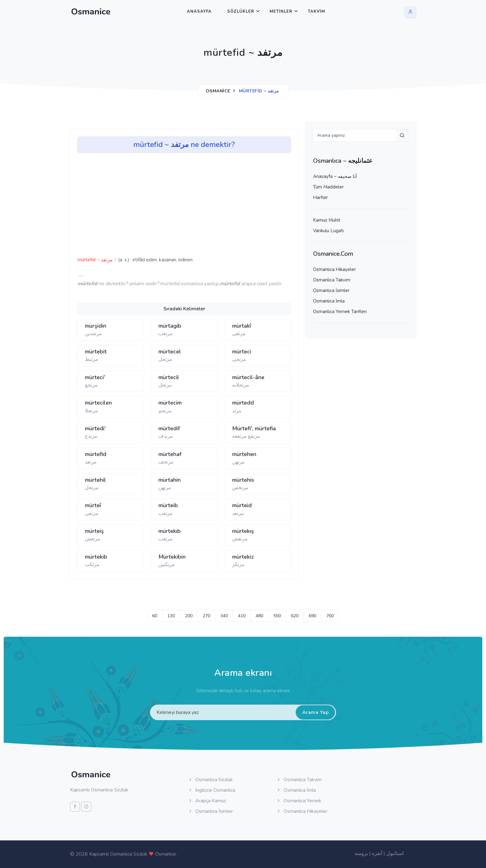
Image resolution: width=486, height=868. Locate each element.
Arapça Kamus (207, 801)
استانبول (395, 853)
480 (259, 616)
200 (189, 616)
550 (277, 616)
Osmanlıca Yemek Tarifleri (340, 312)
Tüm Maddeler (328, 187)
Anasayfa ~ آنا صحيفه (335, 176)
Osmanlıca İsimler (331, 290)
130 (171, 616)
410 (242, 616)
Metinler (281, 11)
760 (330, 616)
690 (312, 616)
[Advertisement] (174, 206)
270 (206, 616)
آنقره (377, 853)
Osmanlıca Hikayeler (334, 269)
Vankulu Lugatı (328, 231)
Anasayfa (199, 11)
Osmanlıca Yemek (299, 801)
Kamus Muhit (327, 220)
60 (155, 616)
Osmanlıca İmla (329, 301)
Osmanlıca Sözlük (210, 780)
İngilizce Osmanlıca (212, 790)
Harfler (320, 197)
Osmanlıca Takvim (332, 280)
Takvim (316, 11)
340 (224, 616)
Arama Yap (316, 712)
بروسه (361, 853)
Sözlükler (241, 11)
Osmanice (218, 91)
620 (295, 616)
